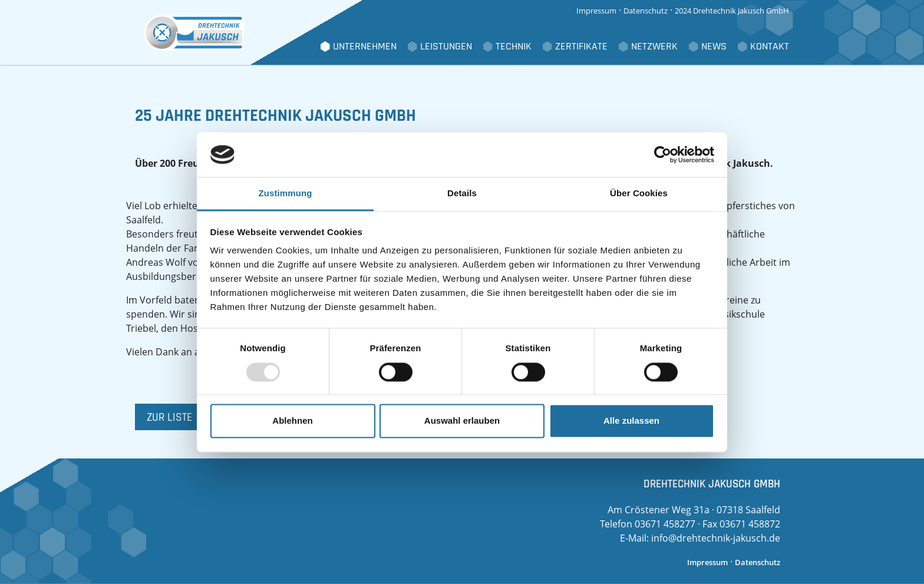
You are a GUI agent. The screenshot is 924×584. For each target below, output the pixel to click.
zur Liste (169, 418)
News (714, 47)
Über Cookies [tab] (639, 194)
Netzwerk (654, 47)
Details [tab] (462, 194)
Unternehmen (365, 47)
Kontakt (770, 47)
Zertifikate (581, 47)
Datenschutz (646, 11)
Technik (514, 47)
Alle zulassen (631, 421)
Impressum (596, 11)
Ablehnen (292, 421)
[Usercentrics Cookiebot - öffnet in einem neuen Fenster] (663, 154)
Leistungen (446, 47)
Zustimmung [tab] (286, 194)
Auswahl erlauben (462, 421)
